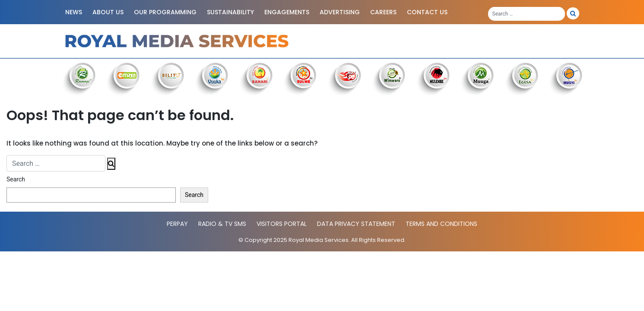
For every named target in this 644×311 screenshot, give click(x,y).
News (74, 12)
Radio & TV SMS (222, 224)
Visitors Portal (282, 224)
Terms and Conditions (441, 224)
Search (16, 179)
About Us (108, 12)
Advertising (340, 12)
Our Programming (165, 12)
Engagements (287, 12)
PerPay (177, 224)
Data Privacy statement (356, 224)
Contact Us (427, 12)
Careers (383, 12)
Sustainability (230, 12)
